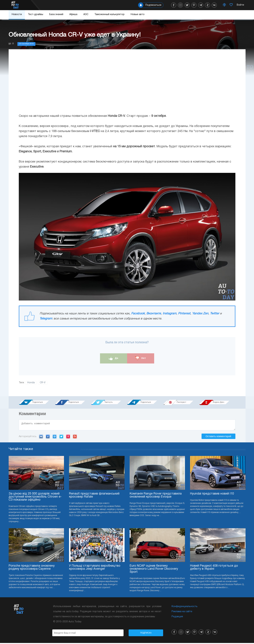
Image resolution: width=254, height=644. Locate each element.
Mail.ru (55, 437)
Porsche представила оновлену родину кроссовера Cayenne (32, 568)
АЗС (86, 14)
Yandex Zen (200, 314)
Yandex (68, 437)
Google (75, 437)
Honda (31, 383)
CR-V (43, 383)
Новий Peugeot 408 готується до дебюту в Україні (214, 568)
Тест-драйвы (36, 14)
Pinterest (184, 314)
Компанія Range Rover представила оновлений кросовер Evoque (156, 496)
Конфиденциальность (185, 608)
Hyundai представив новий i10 (212, 495)
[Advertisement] (127, 85)
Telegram (46, 319)
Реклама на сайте (182, 613)
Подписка (146, 634)
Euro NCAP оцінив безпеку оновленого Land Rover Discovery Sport (154, 570)
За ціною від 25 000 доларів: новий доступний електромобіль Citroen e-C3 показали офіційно (35, 498)
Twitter (215, 314)
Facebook (138, 314)
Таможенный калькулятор (109, 14)
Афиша (73, 14)
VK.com (41, 437)
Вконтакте (154, 314)
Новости (17, 14)
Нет (140, 358)
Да (113, 358)
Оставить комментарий (218, 437)
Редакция (177, 618)
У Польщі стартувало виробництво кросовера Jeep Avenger (95, 568)
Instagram (169, 314)
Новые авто (138, 14)
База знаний (56, 14)
